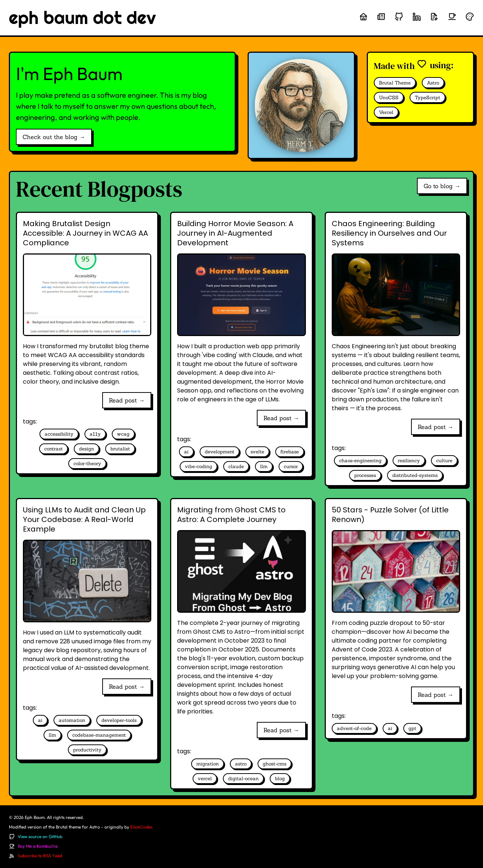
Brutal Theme (395, 83)
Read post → (127, 400)
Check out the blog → (54, 137)
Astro (433, 83)
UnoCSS (389, 98)
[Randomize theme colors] (470, 17)
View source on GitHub (40, 836)
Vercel (386, 112)
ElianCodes (141, 827)
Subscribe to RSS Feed (40, 856)
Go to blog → (442, 186)
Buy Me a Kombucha (38, 846)
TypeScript (427, 98)
